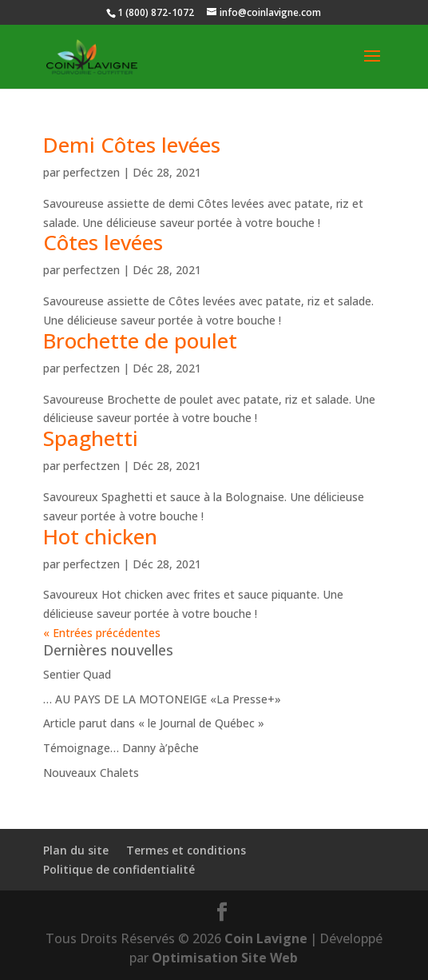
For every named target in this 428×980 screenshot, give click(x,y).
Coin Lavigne (266, 938)
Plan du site (76, 850)
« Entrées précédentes (102, 633)
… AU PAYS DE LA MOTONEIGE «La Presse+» (162, 699)
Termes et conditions (186, 850)
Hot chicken (100, 536)
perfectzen (91, 172)
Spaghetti (91, 438)
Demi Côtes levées (132, 145)
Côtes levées (103, 242)
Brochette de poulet (140, 341)
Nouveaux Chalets (91, 773)
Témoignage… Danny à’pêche (121, 748)
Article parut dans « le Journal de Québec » (154, 723)
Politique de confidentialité (119, 869)
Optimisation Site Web (225, 958)
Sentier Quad (77, 674)
